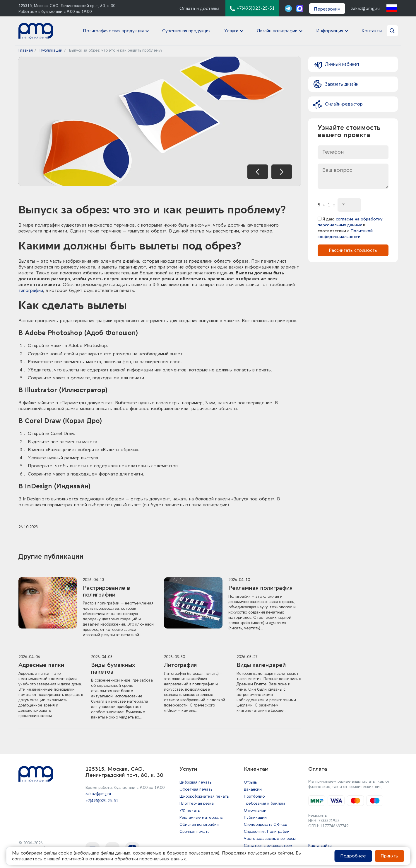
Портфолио (254, 796)
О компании (255, 810)
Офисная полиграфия (199, 824)
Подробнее (353, 856)
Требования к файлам (264, 803)
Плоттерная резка (197, 803)
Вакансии (253, 789)
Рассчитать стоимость (353, 248)
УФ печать (190, 810)
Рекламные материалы (201, 817)
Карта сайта (320, 846)
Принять (389, 856)
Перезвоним (327, 9)
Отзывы (251, 782)
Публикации (255, 817)
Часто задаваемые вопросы (270, 839)
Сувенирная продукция (186, 31)
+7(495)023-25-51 (102, 801)
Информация (330, 31)
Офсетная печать (196, 789)
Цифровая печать (195, 782)
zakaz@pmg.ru (365, 9)
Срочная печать (194, 832)
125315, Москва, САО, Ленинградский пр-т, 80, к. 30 (67, 6)
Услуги (231, 31)
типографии (31, 291)
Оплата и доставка (200, 9)
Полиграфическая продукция (113, 31)
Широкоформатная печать (204, 796)
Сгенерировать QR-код (266, 824)
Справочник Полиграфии (267, 832)
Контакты (372, 31)
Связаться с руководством (268, 846)
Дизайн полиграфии (277, 31)
